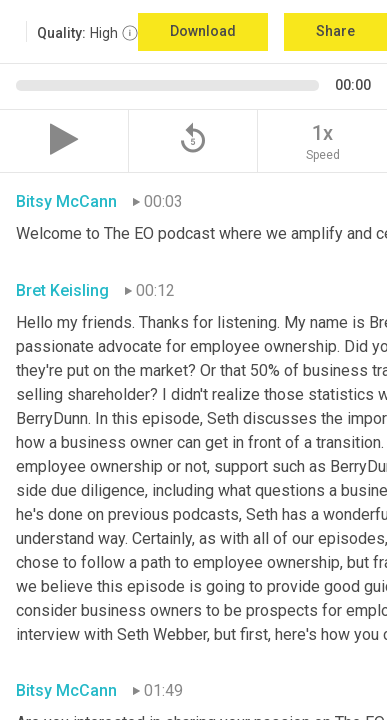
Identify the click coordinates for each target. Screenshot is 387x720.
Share (335, 31)
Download (203, 31)
